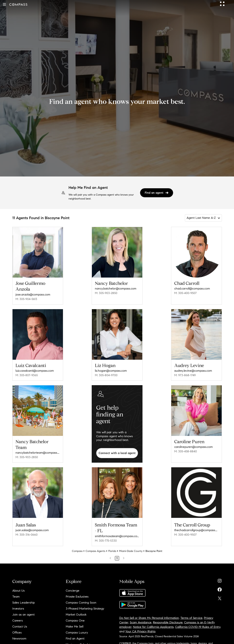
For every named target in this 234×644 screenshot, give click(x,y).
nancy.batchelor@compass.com (116, 288)
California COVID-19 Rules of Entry (198, 627)
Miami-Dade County (131, 551)
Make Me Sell (75, 627)
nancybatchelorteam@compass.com (38, 453)
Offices (17, 632)
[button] (4, 4)
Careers (18, 621)
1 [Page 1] (117, 558)
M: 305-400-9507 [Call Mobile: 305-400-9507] (185, 293)
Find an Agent (75, 638)
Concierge (73, 591)
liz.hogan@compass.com (111, 371)
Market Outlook (76, 615)
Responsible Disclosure (168, 622)
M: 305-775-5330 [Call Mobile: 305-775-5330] (106, 541)
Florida (112, 551)
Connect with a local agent (117, 453)
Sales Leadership (24, 603)
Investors (18, 609)
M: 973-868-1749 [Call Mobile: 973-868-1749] (185, 375)
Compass (77, 551)
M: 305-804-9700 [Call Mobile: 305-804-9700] (106, 375)
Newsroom (19, 638)
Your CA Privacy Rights (140, 631)
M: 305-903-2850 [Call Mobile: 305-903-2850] (106, 293)
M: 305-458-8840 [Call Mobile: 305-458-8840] (186, 451)
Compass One (75, 621)
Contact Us (20, 627)
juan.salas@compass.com (32, 530)
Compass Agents (95, 551)
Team (16, 597)
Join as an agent (23, 615)
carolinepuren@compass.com (193, 447)
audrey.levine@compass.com (193, 371)
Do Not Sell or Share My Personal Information (149, 618)
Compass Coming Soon (81, 603)
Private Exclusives (77, 597)
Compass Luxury (77, 632)
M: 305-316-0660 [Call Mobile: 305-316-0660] (27, 535)
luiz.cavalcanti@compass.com (35, 371)
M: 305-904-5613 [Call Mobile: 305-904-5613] (26, 299)
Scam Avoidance (141, 622)
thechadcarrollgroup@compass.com (196, 530)
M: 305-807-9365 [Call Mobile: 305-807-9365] (27, 375)
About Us (18, 591)
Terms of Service (191, 618)
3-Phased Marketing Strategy (85, 609)
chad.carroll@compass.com (192, 288)
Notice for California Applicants (153, 627)
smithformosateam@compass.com (117, 536)
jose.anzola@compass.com (33, 294)
